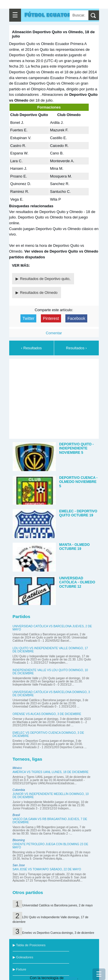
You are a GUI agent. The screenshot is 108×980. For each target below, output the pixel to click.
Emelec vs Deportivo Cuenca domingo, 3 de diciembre (58, 933)
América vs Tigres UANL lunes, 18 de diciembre (51, 772)
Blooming (19, 840)
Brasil (16, 815)
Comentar (54, 333)
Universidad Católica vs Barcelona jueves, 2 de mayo (57, 905)
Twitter (28, 318)
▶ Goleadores (23, 957)
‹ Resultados (31, 348)
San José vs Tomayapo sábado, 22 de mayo (47, 869)
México (17, 768)
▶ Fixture (19, 969)
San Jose (19, 865)
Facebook (76, 318)
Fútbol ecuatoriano (55, 15)
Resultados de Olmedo (39, 293)
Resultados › (76, 348)
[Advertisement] (55, 398)
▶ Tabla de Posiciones (29, 945)
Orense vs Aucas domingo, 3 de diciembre (47, 714)
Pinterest (51, 318)
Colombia (19, 790)
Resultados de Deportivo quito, (45, 279)
